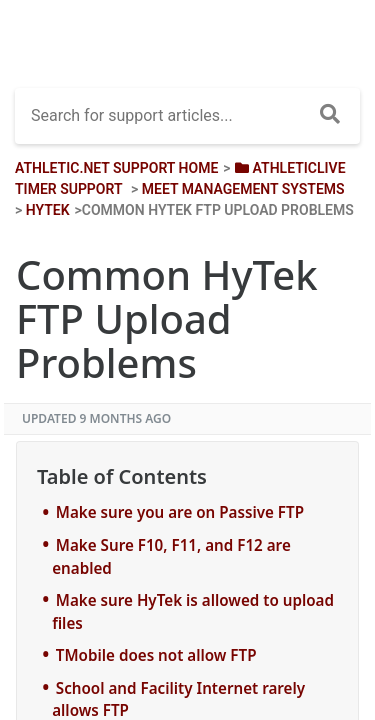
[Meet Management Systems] (243, 189)
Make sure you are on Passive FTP (180, 512)
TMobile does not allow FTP (156, 655)
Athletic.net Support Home (116, 168)
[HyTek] (48, 210)
